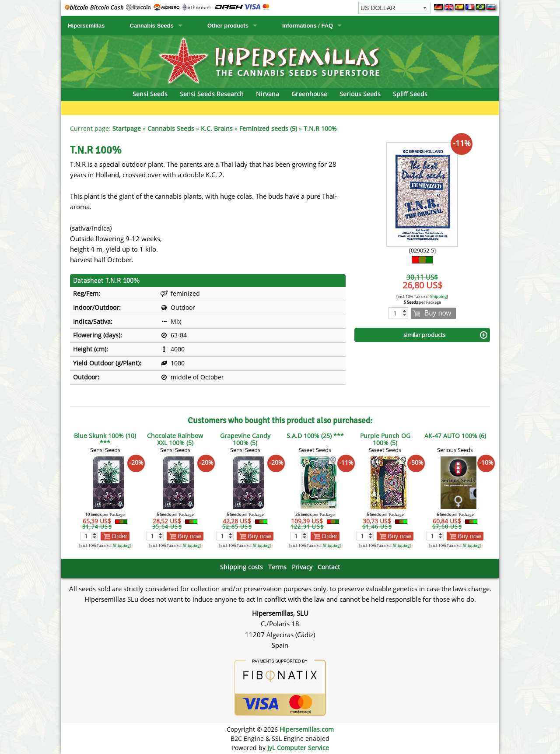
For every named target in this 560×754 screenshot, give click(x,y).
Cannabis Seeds (152, 26)
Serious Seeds (360, 94)
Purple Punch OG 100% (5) (385, 439)
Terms (277, 567)
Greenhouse (309, 94)
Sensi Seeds (150, 94)
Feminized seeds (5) (268, 128)
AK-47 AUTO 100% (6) (455, 436)
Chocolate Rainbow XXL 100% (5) (175, 439)
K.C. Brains (217, 128)
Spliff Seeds (410, 94)
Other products (228, 26)
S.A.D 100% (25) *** (315, 436)
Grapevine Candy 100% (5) (245, 439)
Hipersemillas (86, 26)
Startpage (127, 128)
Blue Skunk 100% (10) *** (105, 439)
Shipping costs (241, 567)
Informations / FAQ (308, 26)
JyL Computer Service (298, 748)
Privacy (302, 567)
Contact (329, 567)
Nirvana (268, 94)
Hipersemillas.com (307, 729)
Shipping (438, 296)
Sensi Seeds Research (212, 94)
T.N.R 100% (320, 128)
